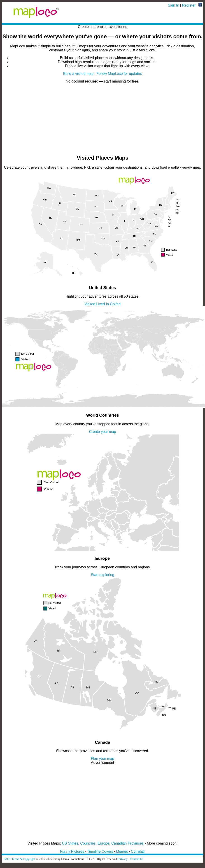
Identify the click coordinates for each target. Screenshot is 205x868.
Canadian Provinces (127, 843)
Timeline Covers (100, 851)
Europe (104, 843)
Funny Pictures (72, 851)
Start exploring (102, 575)
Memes (122, 851)
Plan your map (102, 759)
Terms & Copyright (23, 859)
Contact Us (137, 859)
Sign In (174, 5)
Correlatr (138, 851)
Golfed (115, 304)
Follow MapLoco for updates (119, 74)
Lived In (102, 304)
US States (70, 843)
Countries (88, 843)
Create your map (102, 432)
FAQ (7, 859)
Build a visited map (78, 74)
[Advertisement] (102, 119)
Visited (90, 304)
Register (189, 5)
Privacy (123, 859)
